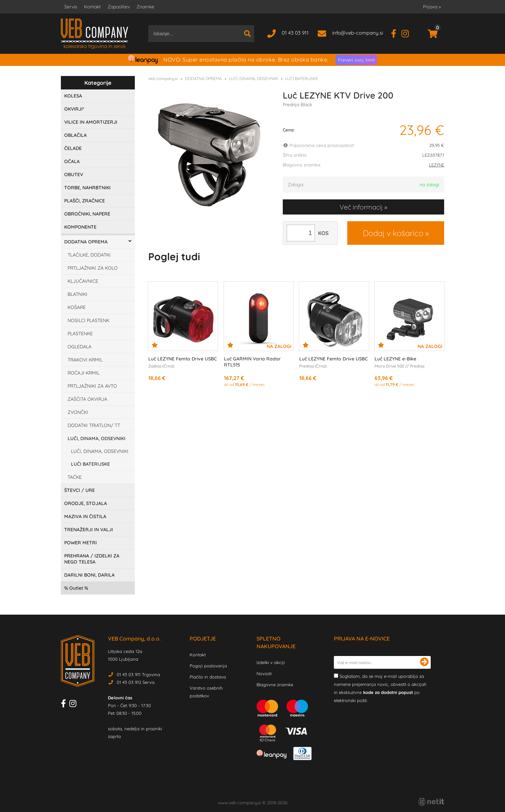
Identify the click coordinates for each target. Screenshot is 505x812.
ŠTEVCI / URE (80, 490)
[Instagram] (408, 33)
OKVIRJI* (74, 109)
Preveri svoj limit (356, 60)
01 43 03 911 (295, 33)
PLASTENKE (80, 334)
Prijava (432, 7)
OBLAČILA (75, 135)
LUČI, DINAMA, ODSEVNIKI (96, 438)
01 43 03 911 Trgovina (138, 674)
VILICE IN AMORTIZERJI (91, 122)
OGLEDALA (80, 347)
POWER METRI (81, 543)
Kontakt (92, 7)
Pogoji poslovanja (208, 666)
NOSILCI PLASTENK (88, 320)
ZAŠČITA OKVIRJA (87, 399)
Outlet (76, 588)
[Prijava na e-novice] (424, 662)
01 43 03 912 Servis (136, 682)
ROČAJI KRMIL (84, 373)
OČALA (72, 161)
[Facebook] (396, 33)
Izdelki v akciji (271, 662)
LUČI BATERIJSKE (90, 464)
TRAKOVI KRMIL (85, 360)
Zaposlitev (119, 7)
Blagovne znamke (275, 685)
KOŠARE (77, 307)
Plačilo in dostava (208, 677)
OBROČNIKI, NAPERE (87, 214)
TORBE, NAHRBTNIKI (87, 188)
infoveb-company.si (358, 33)
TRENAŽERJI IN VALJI (89, 530)
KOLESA (73, 96)
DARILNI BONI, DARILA (89, 575)
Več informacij (361, 207)
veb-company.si (163, 79)
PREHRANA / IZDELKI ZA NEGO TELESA (92, 559)
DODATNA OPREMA (86, 242)
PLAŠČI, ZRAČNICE (85, 201)
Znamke (145, 7)
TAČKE (75, 477)
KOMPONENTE (80, 227)
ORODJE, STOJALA (86, 503)
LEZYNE (437, 165)
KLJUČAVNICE (83, 281)
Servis (71, 7)
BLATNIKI (77, 294)
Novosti (264, 673)
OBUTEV (74, 175)
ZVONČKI (78, 412)
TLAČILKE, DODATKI (89, 255)
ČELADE (73, 148)
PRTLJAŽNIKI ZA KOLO (93, 268)
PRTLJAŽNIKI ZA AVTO (92, 386)
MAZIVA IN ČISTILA (85, 516)
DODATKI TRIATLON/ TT (94, 425)
